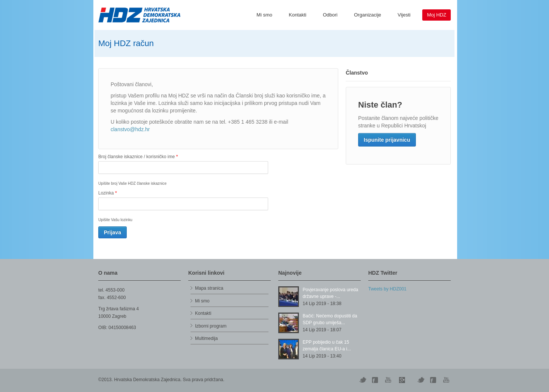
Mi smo (264, 15)
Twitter (363, 380)
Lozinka (108, 193)
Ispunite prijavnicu (387, 140)
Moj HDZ (437, 15)
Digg (376, 380)
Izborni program (211, 326)
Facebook (434, 380)
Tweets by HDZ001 (387, 289)
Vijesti (404, 15)
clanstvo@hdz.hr (130, 129)
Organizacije (367, 15)
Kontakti (298, 15)
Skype (402, 380)
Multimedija (206, 338)
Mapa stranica (209, 288)
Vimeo (421, 380)
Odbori (330, 15)
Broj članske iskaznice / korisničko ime (138, 156)
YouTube (389, 380)
